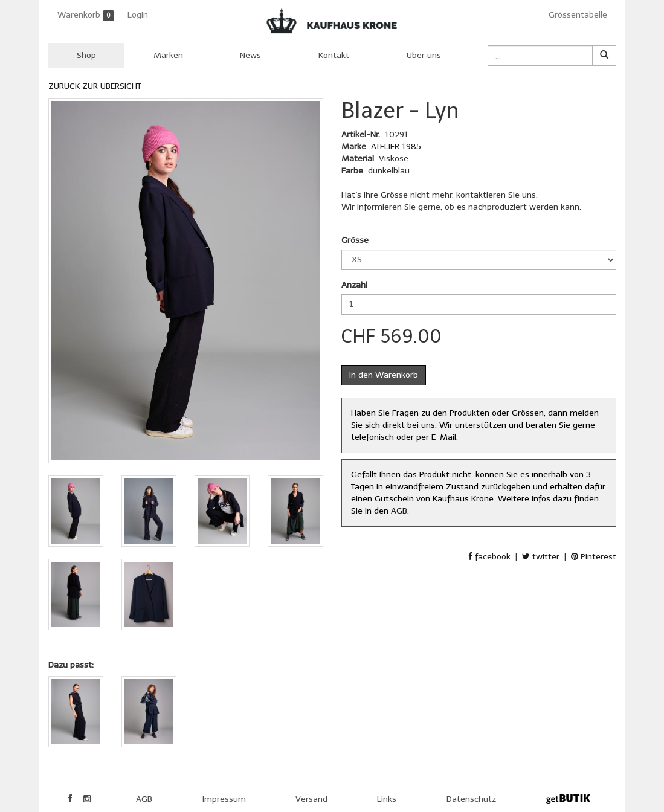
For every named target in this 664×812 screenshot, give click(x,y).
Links (387, 799)
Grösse (355, 240)
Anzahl (354, 285)
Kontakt (334, 55)
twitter (541, 557)
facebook (490, 557)
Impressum (224, 799)
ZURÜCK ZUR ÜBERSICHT (95, 86)
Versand (311, 799)
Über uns (424, 55)
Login (138, 15)
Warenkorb (86, 15)
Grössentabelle (578, 15)
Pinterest (594, 557)
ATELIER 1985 (396, 147)
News (250, 55)
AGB (399, 511)
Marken (168, 55)
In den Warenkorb (384, 375)
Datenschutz (471, 799)
